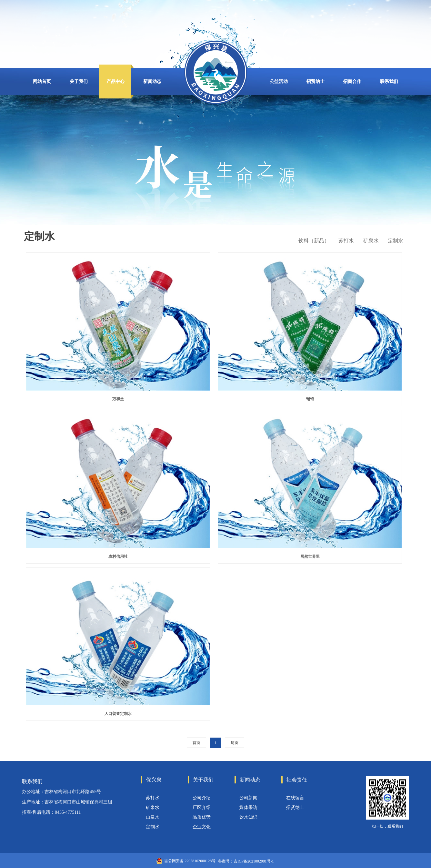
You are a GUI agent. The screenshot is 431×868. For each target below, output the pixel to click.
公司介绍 (202, 798)
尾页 (235, 743)
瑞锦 (310, 399)
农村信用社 (118, 557)
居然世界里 (310, 557)
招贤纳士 (295, 807)
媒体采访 (248, 807)
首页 (196, 743)
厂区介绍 (202, 807)
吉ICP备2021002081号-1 (254, 861)
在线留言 (295, 798)
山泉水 (153, 817)
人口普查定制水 (118, 714)
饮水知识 (248, 817)
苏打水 (153, 798)
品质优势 (202, 817)
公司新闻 (248, 798)
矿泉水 (153, 807)
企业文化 (202, 827)
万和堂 (118, 399)
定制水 (153, 827)
